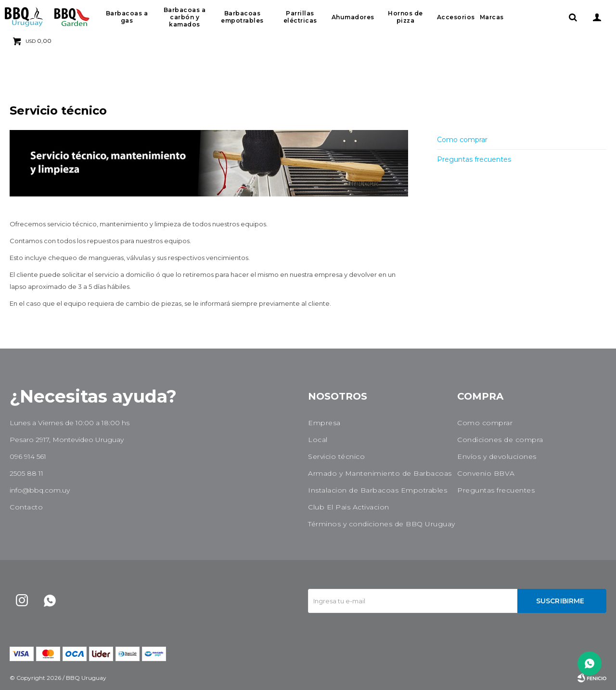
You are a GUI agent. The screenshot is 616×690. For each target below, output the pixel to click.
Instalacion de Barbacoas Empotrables (378, 490)
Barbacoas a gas (127, 17)
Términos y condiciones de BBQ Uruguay (382, 524)
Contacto (26, 507)
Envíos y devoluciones (497, 456)
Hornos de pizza (405, 17)
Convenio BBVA (486, 473)
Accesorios (456, 17)
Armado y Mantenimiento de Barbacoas (380, 473)
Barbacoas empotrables (242, 17)
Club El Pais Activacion (349, 507)
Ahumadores (353, 17)
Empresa (324, 423)
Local (318, 440)
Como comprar (462, 140)
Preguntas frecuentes (474, 159)
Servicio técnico (336, 456)
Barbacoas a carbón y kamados (185, 17)
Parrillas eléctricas (300, 17)
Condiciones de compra (500, 440)
